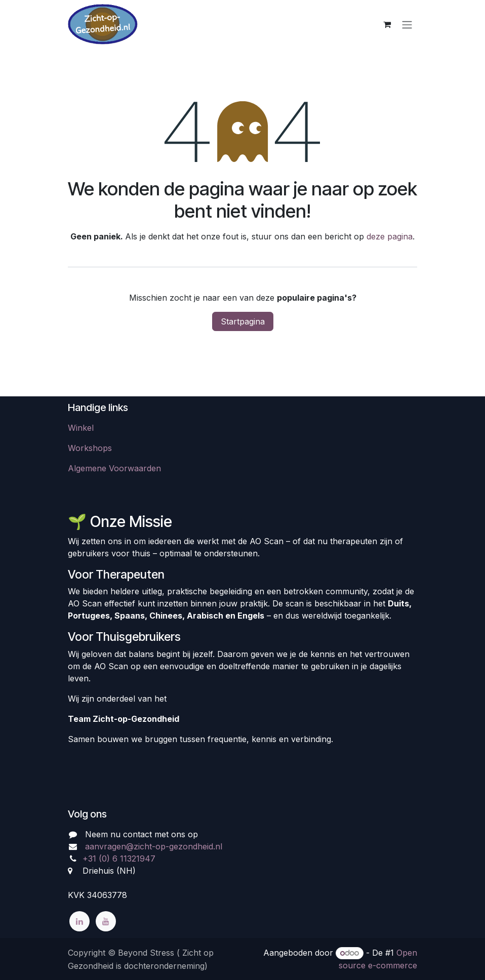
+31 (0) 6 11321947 (119, 859)
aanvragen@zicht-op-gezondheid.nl (154, 846)
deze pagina (390, 236)
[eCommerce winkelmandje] (387, 24)
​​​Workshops (90, 448)
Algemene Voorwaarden (114, 468)
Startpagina (243, 321)
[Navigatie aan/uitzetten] (407, 24)
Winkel (81, 428)
